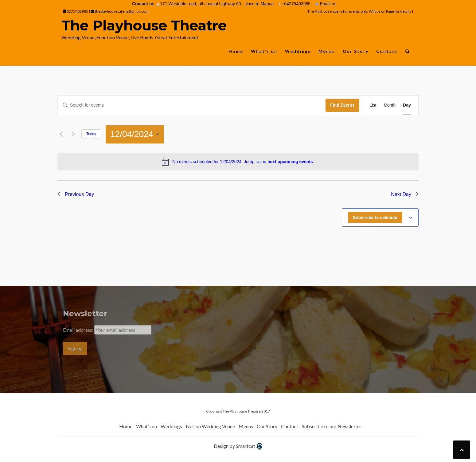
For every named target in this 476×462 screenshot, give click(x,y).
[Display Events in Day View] (407, 105)
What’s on (264, 51)
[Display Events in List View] (373, 105)
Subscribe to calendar (375, 217)
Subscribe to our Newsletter (332, 426)
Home (236, 51)
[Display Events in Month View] (390, 105)
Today (91, 134)
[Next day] (73, 134)
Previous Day (76, 194)
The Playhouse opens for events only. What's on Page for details (360, 11)
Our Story (356, 51)
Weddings (298, 51)
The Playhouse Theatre (144, 25)
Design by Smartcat (238, 446)
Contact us (143, 4)
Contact (387, 51)
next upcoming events (290, 162)
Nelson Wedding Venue (210, 426)
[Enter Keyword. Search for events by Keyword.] (192, 105)
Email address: (79, 330)
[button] (408, 53)
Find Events (342, 105)
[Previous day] (61, 134)
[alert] (238, 162)
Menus (327, 51)
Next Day (405, 194)
